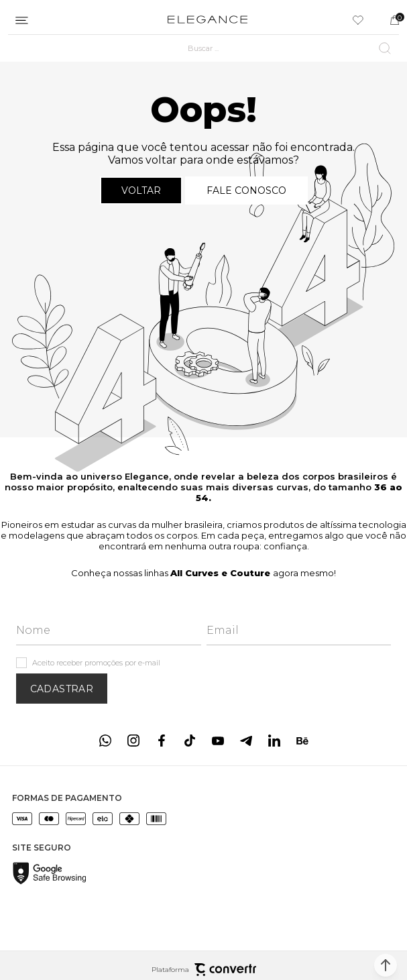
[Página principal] (208, 20)
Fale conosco (246, 190)
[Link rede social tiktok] (190, 741)
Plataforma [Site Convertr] (204, 970)
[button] (386, 965)
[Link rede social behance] (302, 741)
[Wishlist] (358, 20)
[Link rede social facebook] (162, 741)
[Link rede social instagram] (133, 741)
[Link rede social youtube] (218, 741)
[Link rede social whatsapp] (105, 741)
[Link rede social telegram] (246, 741)
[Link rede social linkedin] (274, 741)
